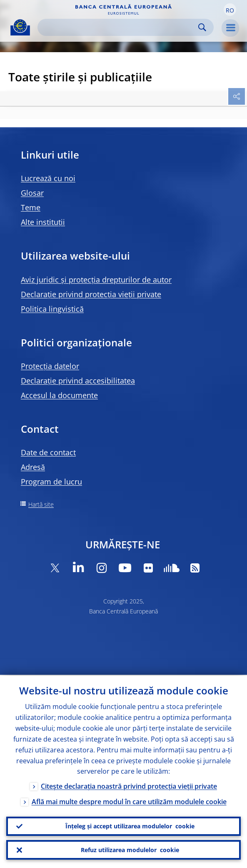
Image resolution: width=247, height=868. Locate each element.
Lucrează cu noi (48, 178)
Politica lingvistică (52, 309)
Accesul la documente (59, 395)
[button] (230, 10)
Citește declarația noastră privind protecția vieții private (129, 785)
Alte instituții (43, 222)
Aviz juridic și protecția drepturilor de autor (96, 280)
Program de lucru (51, 482)
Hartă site (41, 504)
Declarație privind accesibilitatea (78, 381)
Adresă (33, 467)
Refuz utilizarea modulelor (130, 850)
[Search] (119, 27)
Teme (31, 207)
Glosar (32, 193)
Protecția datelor (50, 366)
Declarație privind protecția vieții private (91, 294)
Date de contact (48, 452)
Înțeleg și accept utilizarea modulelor (130, 825)
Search (202, 27)
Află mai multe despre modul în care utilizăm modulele (129, 801)
